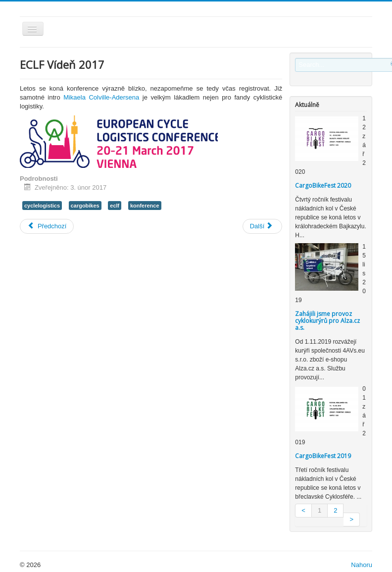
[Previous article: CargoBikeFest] (47, 226)
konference (145, 206)
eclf (115, 206)
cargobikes (85, 206)
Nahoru (362, 565)
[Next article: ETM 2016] (263, 226)
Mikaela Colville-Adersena (101, 97)
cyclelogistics (42, 206)
